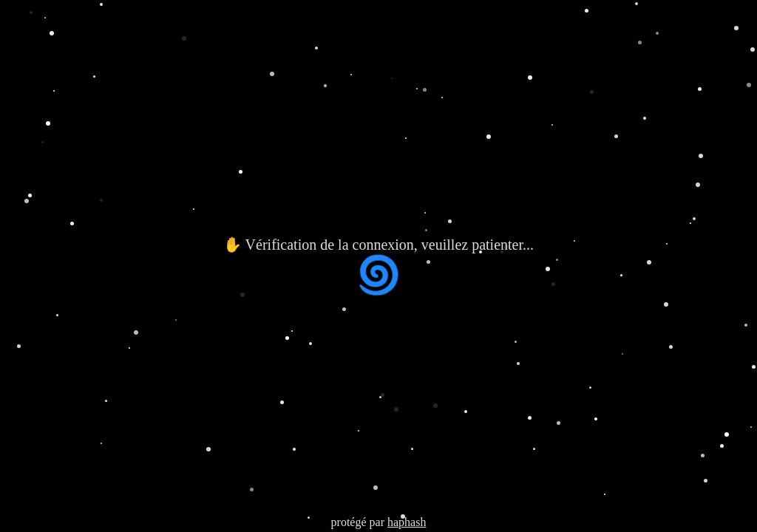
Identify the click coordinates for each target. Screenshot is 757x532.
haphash (407, 522)
